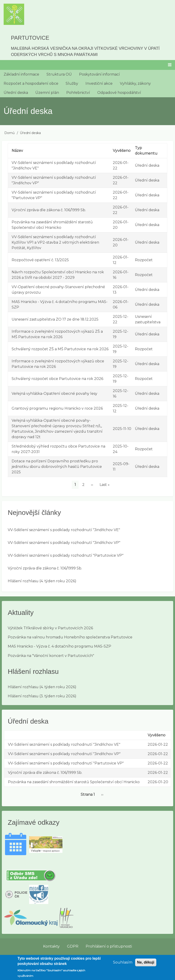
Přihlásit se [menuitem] (162, 957)
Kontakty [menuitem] (51, 946)
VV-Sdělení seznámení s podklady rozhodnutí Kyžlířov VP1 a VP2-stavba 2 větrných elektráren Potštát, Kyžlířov (55, 242)
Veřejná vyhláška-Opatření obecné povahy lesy (54, 394)
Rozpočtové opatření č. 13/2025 (40, 260)
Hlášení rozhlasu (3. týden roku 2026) (42, 696)
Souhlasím (123, 965)
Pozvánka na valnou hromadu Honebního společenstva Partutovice (70, 637)
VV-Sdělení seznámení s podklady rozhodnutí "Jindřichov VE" (64, 530)
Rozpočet (144, 260)
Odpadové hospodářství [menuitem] (119, 93)
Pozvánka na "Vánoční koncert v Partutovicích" (51, 656)
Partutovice (30, 38)
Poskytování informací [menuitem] (99, 74)
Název (17, 151)
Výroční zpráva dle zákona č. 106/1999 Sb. (49, 210)
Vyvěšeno (122, 151)
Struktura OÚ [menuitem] (59, 74)
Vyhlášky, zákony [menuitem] (135, 83)
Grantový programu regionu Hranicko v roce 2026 (57, 408)
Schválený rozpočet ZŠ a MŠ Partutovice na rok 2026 (60, 349)
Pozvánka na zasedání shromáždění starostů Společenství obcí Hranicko (74, 782)
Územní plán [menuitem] (47, 93)
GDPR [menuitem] (73, 946)
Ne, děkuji (146, 965)
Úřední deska (147, 165)
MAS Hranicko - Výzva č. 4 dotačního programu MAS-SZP (59, 646)
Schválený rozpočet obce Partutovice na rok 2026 (57, 379)
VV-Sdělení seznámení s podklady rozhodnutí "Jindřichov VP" (64, 543)
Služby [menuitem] (72, 83)
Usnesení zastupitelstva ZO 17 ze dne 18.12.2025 (55, 319)
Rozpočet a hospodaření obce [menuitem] (31, 83)
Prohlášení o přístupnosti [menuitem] (109, 946)
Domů (9, 133)
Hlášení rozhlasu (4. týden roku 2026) (42, 581)
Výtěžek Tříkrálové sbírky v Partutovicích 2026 (50, 628)
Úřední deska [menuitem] (16, 93)
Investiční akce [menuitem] (99, 83)
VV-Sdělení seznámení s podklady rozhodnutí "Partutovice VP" (66, 555)
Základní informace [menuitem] (21, 74)
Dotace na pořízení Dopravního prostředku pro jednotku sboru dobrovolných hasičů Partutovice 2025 (57, 467)
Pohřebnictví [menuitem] (78, 93)
